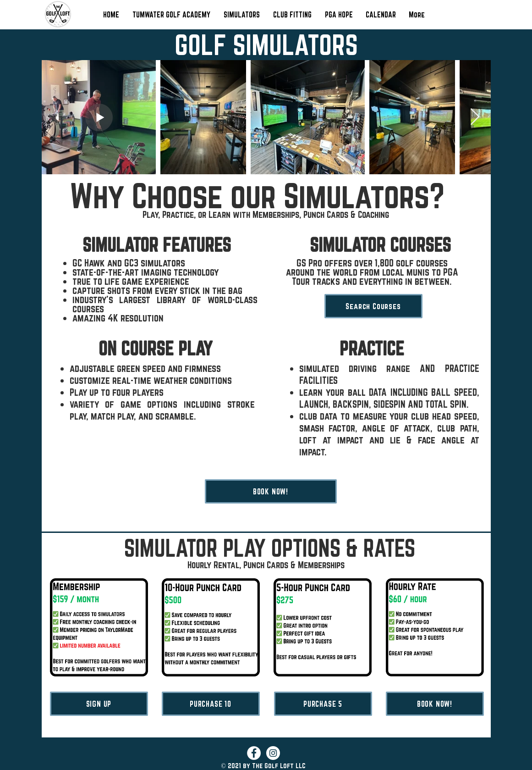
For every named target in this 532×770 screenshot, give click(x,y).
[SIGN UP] (99, 704)
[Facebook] (254, 753)
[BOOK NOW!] (271, 491)
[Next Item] (475, 117)
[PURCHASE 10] (211, 704)
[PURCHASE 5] (323, 704)
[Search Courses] (373, 306)
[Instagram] (273, 753)
